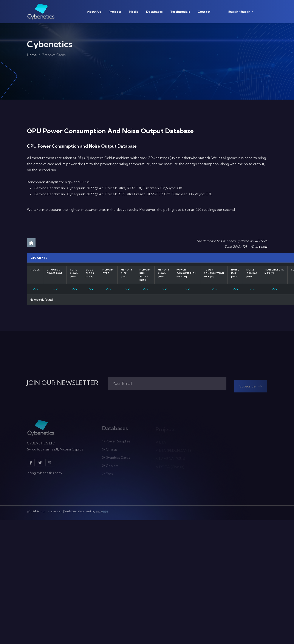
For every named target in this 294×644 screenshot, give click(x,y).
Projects (115, 12)
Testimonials (180, 12)
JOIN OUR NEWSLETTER (63, 383)
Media (134, 12)
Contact (204, 12)
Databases (154, 12)
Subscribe (251, 388)
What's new (259, 247)
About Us (94, 12)
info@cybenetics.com (44, 475)
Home (32, 56)
